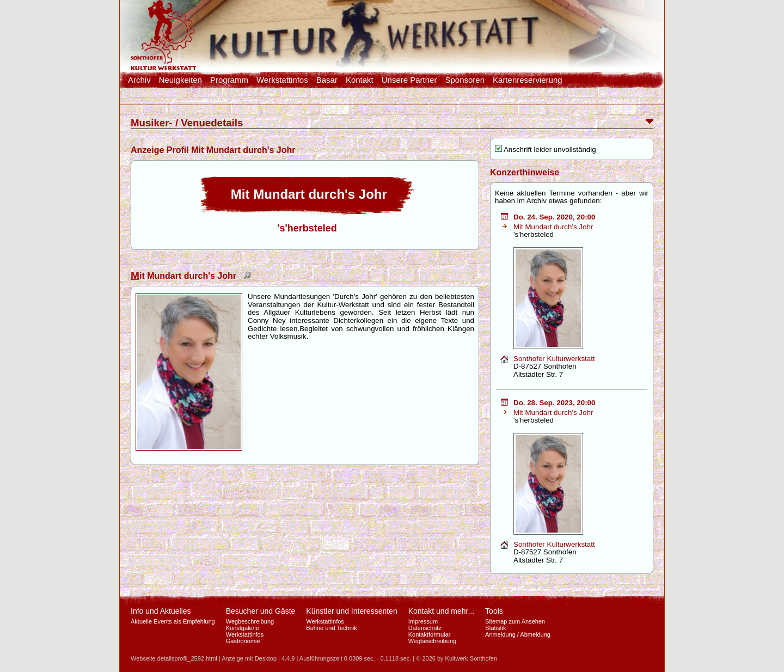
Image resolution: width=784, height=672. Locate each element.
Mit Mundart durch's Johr (553, 227)
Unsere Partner (409, 80)
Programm (229, 80)
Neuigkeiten (180, 80)
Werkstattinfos (282, 80)
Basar (327, 80)
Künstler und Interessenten (351, 611)
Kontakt (360, 80)
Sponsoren (465, 80)
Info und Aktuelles (161, 611)
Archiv (139, 80)
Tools (494, 611)
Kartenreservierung (528, 80)
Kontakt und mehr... (441, 611)
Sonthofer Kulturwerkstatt (554, 359)
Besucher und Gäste (261, 611)
